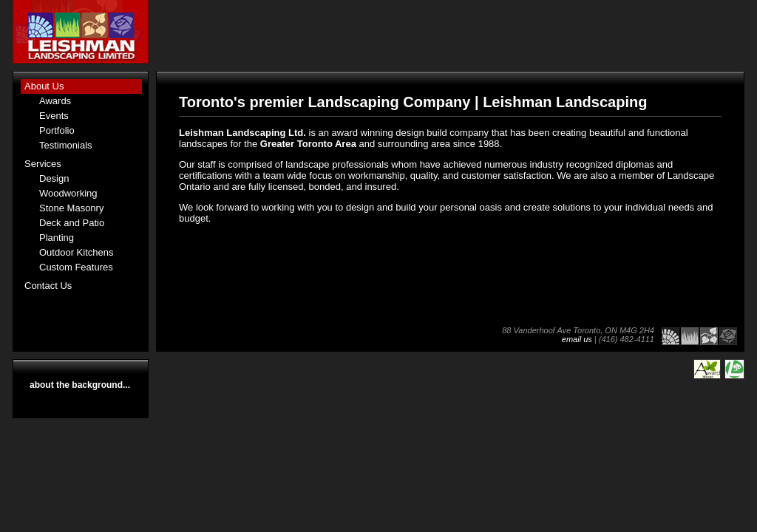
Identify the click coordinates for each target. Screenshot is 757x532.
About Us (44, 86)
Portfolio (57, 130)
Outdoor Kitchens (76, 252)
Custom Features (76, 267)
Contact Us (48, 286)
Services (43, 164)
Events (54, 116)
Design (54, 178)
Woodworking (68, 193)
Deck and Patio (72, 223)
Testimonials (66, 145)
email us (577, 339)
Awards (55, 101)
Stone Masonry (71, 208)
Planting (57, 238)
